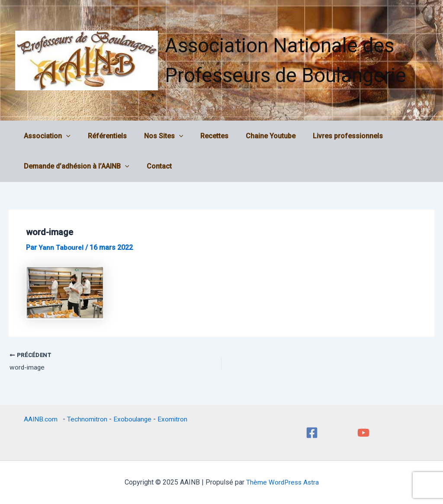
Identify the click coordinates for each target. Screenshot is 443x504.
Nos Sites (155, 136)
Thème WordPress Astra (282, 482)
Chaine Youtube (255, 136)
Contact (154, 166)
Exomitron (173, 419)
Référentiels (102, 136)
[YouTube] (363, 433)
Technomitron (87, 419)
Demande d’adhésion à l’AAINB (75, 166)
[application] (64, 136)
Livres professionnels (329, 136)
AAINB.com (41, 419)
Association (45, 136)
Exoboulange (132, 419)
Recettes (202, 136)
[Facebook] (312, 433)
